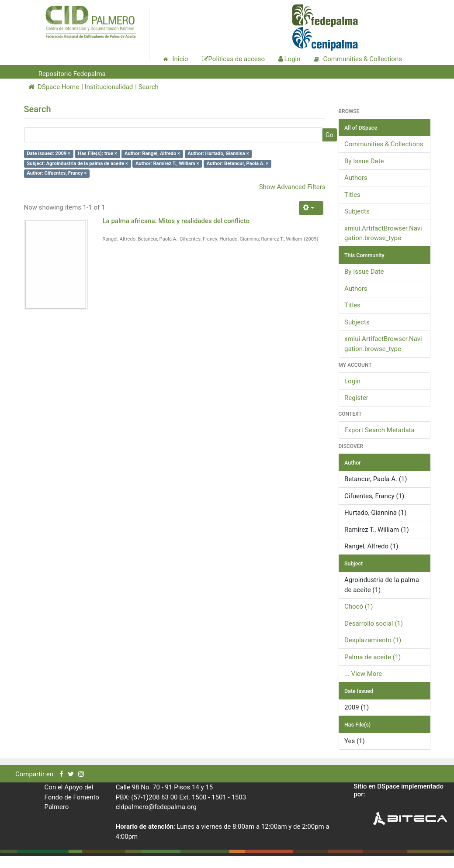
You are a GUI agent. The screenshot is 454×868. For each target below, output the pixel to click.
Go (329, 135)
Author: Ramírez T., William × (167, 164)
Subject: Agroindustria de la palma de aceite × (77, 164)
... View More (363, 674)
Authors (356, 178)
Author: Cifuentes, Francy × (57, 173)
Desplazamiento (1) (373, 640)
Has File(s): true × (97, 153)
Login (352, 381)
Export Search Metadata (379, 430)
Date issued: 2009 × (49, 153)
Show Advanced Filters (292, 187)
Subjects (357, 211)
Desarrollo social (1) (374, 623)
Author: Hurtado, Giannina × (218, 153)
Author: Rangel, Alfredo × (152, 153)
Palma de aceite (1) (373, 657)
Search (149, 87)
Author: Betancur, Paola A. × (238, 164)
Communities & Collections (384, 144)
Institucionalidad (109, 87)
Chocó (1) (359, 606)
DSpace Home (54, 87)
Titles (352, 195)
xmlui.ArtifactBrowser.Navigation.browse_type (383, 233)
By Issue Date (364, 161)
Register (356, 398)
